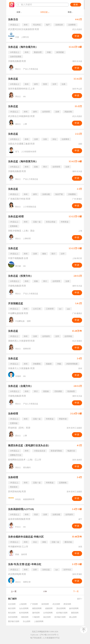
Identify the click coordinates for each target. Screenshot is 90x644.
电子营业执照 (36, 638)
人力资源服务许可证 (51, 638)
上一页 (14, 591)
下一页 (76, 591)
